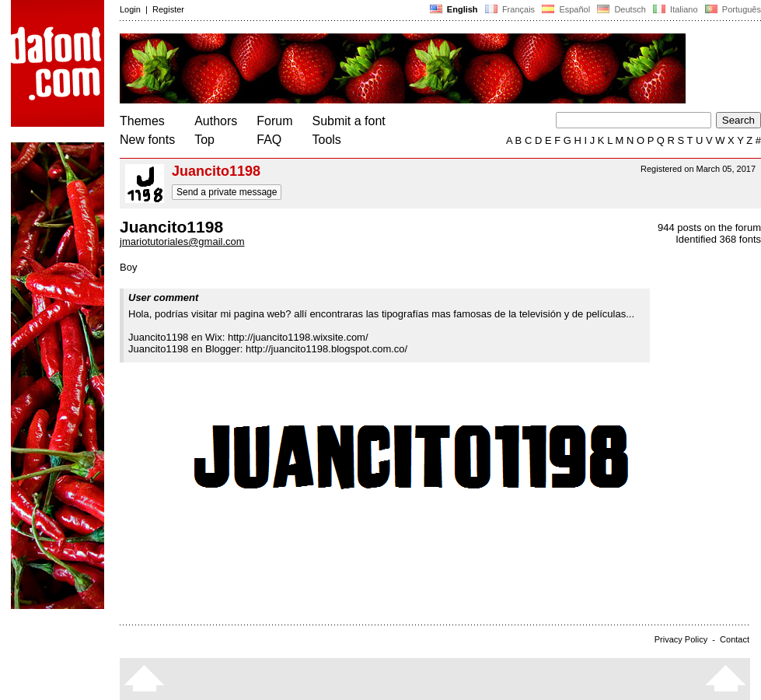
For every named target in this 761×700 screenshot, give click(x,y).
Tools (327, 140)
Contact (735, 639)
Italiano (675, 9)
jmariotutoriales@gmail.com (182, 241)
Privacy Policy (681, 639)
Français (510, 9)
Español (566, 9)
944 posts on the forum (709, 227)
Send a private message (227, 192)
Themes (142, 121)
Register (168, 9)
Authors (216, 121)
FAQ (269, 140)
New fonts (147, 140)
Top (204, 140)
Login (130, 9)
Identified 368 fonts (718, 239)
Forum (274, 121)
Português (732, 9)
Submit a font (349, 121)
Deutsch (621, 9)
